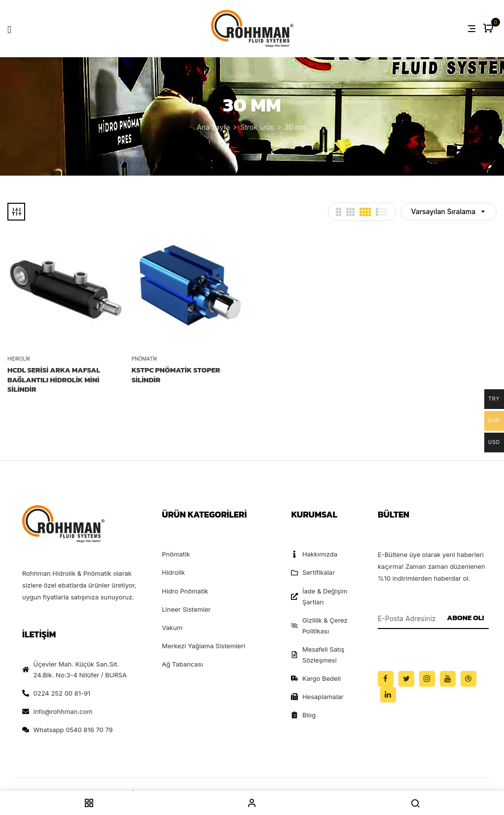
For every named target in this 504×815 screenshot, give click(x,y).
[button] (489, 29)
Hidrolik (19, 359)
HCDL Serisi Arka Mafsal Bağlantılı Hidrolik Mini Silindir (54, 380)
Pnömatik (145, 359)
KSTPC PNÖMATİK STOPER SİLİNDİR (176, 375)
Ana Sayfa (213, 127)
